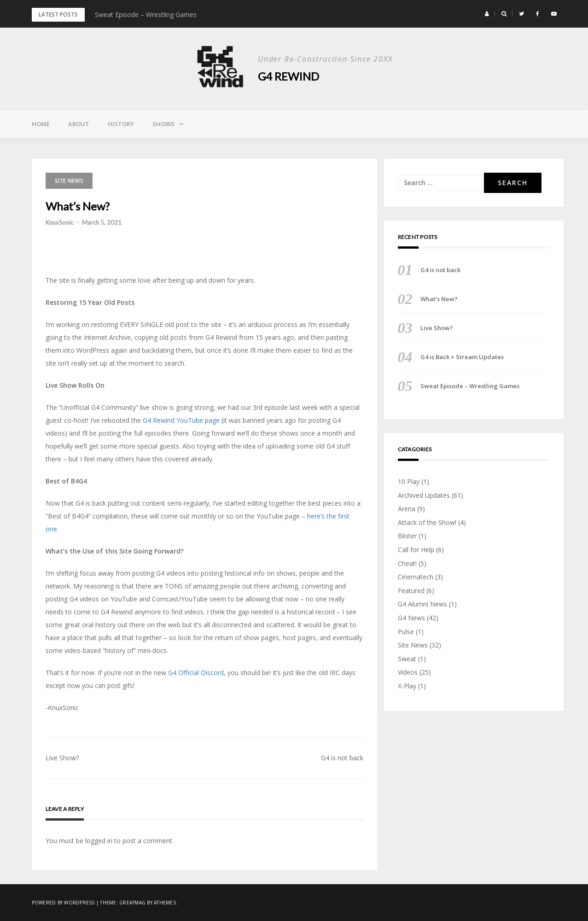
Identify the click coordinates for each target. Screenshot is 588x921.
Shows (163, 124)
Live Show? (62, 758)
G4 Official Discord (196, 673)
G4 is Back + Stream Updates (462, 357)
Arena (407, 509)
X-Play (407, 686)
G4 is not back (342, 758)
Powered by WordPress (63, 903)
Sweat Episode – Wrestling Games (146, 15)
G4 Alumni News (422, 604)
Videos (408, 672)
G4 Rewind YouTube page (181, 420)
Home (41, 124)
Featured (411, 591)
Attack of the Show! (427, 522)
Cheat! (407, 563)
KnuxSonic (59, 222)
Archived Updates (424, 495)
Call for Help (416, 550)
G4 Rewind (288, 76)
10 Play (409, 481)
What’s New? (439, 299)
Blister (407, 536)
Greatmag (132, 903)
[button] (487, 14)
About (79, 124)
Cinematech (416, 577)
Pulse (406, 632)
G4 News (411, 618)
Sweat (407, 659)
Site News (69, 181)
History (121, 124)
